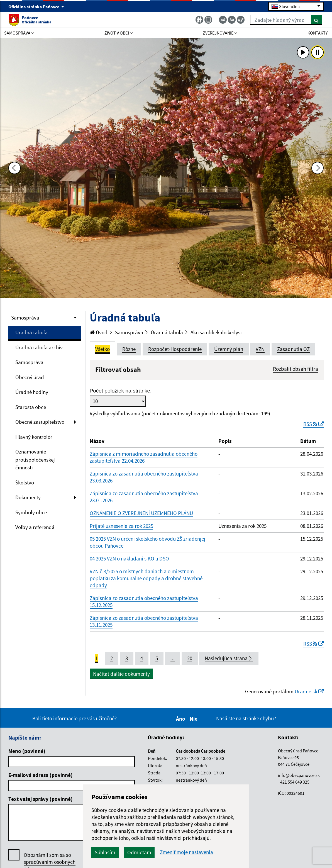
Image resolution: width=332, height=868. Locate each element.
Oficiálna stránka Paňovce (36, 7)
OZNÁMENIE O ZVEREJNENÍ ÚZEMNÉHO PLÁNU (141, 513)
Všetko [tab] (102, 349)
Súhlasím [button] (105, 852)
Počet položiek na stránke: (121, 391)
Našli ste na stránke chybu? (246, 718)
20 (190, 658)
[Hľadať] (317, 20)
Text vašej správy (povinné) (41, 799)
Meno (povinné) (27, 751)
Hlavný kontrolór (34, 437)
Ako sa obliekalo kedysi (216, 332)
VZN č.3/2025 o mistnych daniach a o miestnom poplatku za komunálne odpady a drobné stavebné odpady (146, 578)
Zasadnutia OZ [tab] (293, 349)
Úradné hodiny (32, 392)
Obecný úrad (30, 377)
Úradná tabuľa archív (39, 347)
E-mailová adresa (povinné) (41, 775)
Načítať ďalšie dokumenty (121, 674)
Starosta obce (31, 407)
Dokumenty (28, 497)
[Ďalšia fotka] (318, 168)
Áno (181, 719)
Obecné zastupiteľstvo (40, 422)
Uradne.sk (309, 691)
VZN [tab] (260, 349)
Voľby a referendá (35, 527)
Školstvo (25, 482)
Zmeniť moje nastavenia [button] (186, 852)
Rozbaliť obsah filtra (296, 369)
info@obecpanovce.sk (299, 775)
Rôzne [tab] (129, 349)
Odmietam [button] (139, 852)
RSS (313, 424)
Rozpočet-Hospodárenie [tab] (175, 349)
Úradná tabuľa (31, 332)
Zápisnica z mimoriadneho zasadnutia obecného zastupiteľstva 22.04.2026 (144, 457)
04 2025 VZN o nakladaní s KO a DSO (129, 559)
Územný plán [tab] (229, 349)
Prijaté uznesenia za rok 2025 (121, 526)
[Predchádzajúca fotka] (14, 168)
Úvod (99, 332)
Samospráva (25, 318)
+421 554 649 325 (294, 782)
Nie (194, 719)
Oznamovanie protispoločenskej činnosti (35, 459)
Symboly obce (31, 512)
